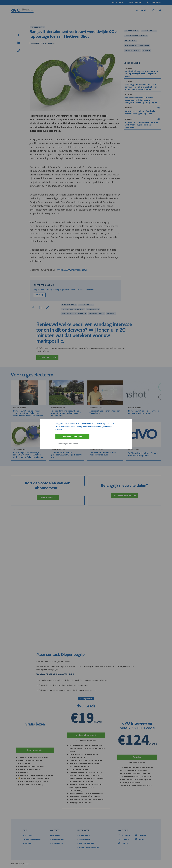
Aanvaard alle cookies (72, 437)
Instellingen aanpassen (68, 443)
